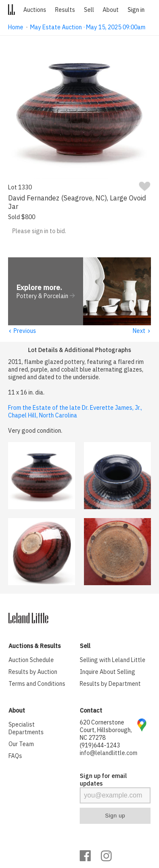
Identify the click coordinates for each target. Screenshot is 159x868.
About (111, 10)
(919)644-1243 (100, 746)
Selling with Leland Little (113, 660)
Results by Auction (33, 672)
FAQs (15, 756)
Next (142, 331)
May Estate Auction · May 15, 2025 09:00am (88, 27)
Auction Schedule (31, 660)
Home (16, 27)
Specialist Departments (26, 729)
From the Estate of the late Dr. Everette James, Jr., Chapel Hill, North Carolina (75, 412)
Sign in (136, 10)
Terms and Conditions (37, 684)
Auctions (35, 10)
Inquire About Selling (107, 672)
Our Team (21, 744)
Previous (22, 331)
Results (65, 10)
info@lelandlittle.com (109, 753)
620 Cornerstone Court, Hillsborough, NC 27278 (106, 730)
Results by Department (110, 684)
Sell (89, 10)
